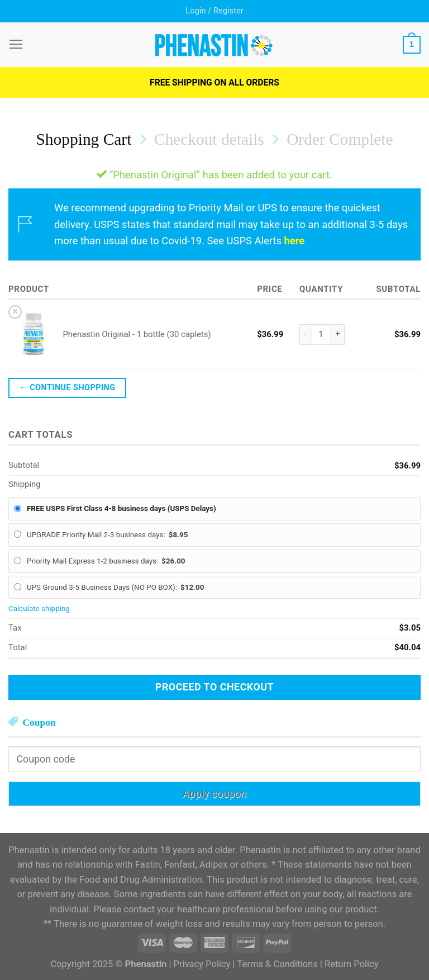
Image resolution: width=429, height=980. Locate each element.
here (295, 241)
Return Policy (352, 964)
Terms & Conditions (277, 964)
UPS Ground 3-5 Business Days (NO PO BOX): (115, 587)
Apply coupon (215, 794)
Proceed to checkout (214, 687)
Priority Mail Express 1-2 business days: (106, 561)
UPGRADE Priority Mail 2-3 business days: (107, 535)
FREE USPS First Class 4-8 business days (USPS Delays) (121, 508)
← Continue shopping (67, 388)
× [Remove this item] (15, 311)
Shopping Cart (84, 139)
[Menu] (16, 45)
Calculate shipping (39, 609)
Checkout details (209, 139)
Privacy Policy (202, 964)
